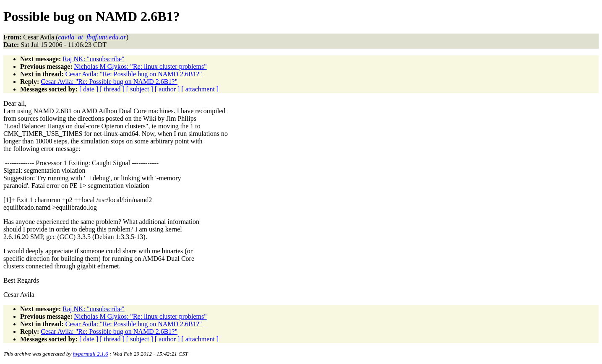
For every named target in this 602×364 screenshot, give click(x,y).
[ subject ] (140, 89)
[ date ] (89, 89)
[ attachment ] (200, 89)
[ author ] (167, 89)
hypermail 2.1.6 (91, 354)
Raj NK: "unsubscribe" (93, 59)
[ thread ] (112, 89)
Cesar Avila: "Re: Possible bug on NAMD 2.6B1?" (134, 74)
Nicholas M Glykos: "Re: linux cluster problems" (141, 66)
